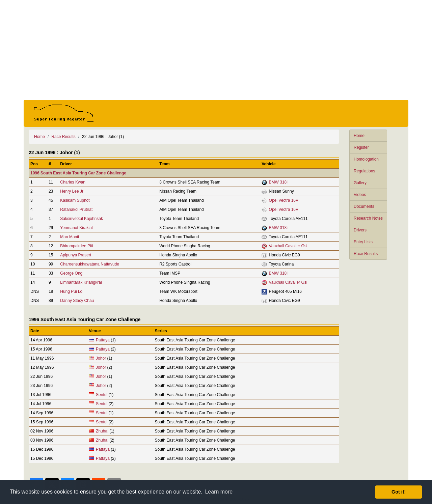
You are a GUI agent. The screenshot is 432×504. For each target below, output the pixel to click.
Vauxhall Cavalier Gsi (288, 246)
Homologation (366, 159)
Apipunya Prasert (76, 255)
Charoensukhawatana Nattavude (90, 264)
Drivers (360, 230)
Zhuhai (102, 431)
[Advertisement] (216, 50)
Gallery (360, 183)
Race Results (366, 254)
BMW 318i (278, 182)
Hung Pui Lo (71, 291)
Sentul (102, 395)
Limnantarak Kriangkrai (81, 282)
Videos (360, 195)
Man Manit (70, 237)
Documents (364, 206)
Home (359, 136)
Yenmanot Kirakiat (76, 228)
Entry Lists (363, 242)
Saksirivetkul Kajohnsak (82, 219)
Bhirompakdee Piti (76, 246)
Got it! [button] (399, 492)
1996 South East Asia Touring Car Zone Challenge (78, 173)
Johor (101, 358)
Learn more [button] (219, 492)
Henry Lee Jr (72, 191)
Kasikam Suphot (75, 200)
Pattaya (103, 340)
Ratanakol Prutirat (76, 209)
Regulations (364, 171)
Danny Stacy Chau (77, 301)
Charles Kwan (73, 182)
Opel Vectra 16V (284, 200)
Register (361, 147)
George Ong (71, 273)
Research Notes (368, 218)
